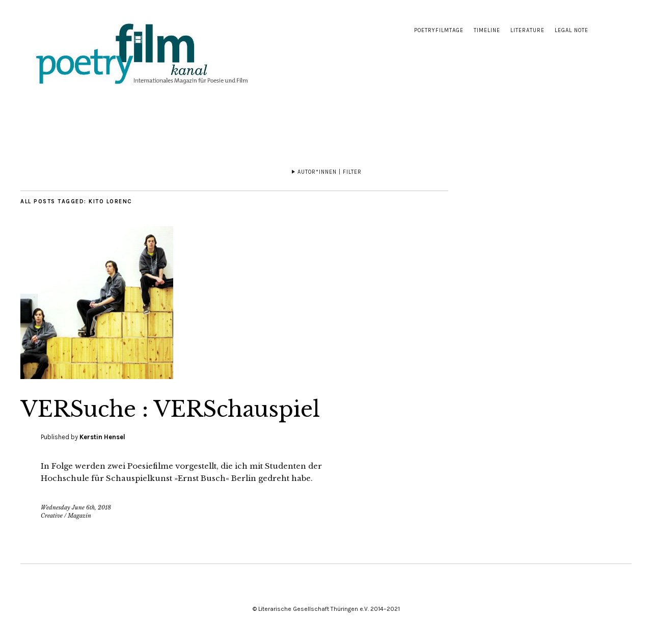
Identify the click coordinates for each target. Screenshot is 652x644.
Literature (527, 30)
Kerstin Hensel (102, 437)
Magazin (79, 516)
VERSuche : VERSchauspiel (170, 409)
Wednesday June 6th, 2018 (76, 507)
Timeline (487, 30)
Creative (52, 516)
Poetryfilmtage (439, 30)
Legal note (572, 30)
